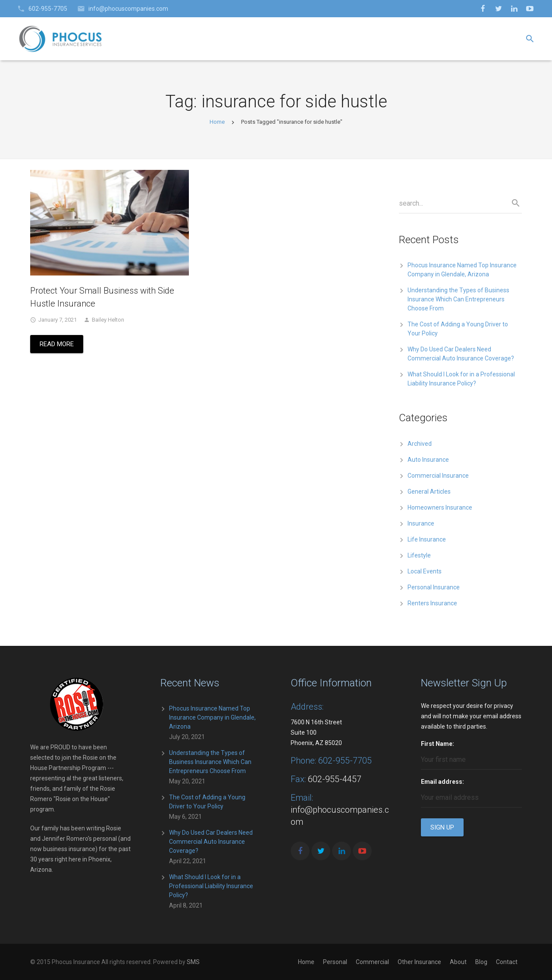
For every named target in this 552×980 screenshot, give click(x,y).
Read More (57, 344)
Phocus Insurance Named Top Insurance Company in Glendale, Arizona (212, 717)
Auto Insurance (428, 460)
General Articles (429, 492)
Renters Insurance (432, 603)
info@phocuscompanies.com (128, 9)
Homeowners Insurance (440, 507)
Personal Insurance (434, 587)
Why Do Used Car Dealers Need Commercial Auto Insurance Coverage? (211, 842)
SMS (193, 962)
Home (217, 122)
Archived (420, 444)
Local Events (425, 571)
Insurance (421, 523)
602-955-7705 (48, 9)
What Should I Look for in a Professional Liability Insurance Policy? (211, 886)
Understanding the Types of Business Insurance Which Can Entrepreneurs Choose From (458, 299)
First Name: (438, 744)
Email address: (442, 782)
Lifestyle (419, 555)
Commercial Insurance (438, 476)
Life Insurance (427, 539)
